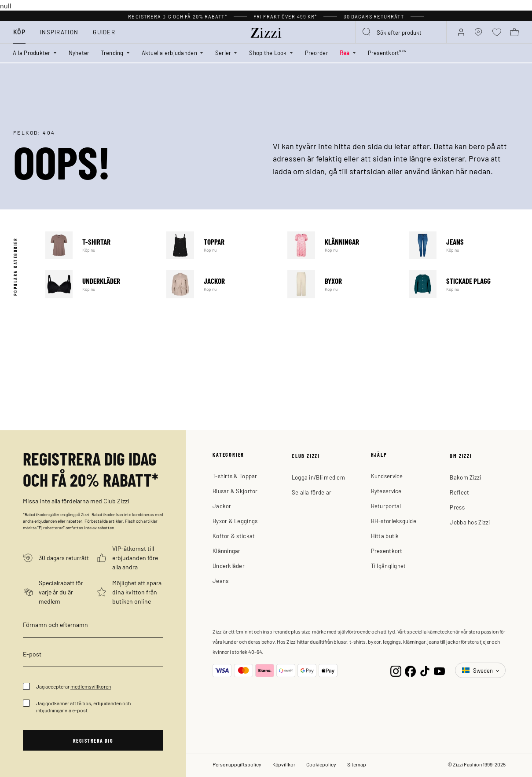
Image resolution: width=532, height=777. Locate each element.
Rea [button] (345, 53)
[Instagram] (396, 670)
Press (457, 507)
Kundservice (387, 476)
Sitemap (357, 764)
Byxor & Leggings (235, 521)
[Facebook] (410, 670)
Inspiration (59, 32)
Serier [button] (223, 53)
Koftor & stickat (234, 536)
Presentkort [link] (387, 52)
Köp (19, 32)
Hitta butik (385, 536)
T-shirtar (100, 245)
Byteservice (386, 491)
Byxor (342, 284)
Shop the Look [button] (268, 53)
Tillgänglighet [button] (389, 566)
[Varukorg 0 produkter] (514, 32)
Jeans (464, 245)
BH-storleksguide (394, 521)
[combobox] (401, 32)
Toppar (221, 245)
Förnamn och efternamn (55, 624)
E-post (32, 654)
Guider (104, 32)
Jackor (221, 284)
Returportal (386, 506)
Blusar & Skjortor (235, 491)
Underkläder (100, 284)
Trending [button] (112, 53)
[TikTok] (425, 670)
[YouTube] (439, 670)
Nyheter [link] (79, 53)
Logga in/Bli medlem (318, 477)
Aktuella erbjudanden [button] (169, 53)
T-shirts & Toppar (235, 476)
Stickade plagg (464, 284)
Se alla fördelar (312, 492)
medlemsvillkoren (91, 686)
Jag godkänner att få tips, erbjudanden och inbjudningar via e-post (83, 707)
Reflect (459, 492)
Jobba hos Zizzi (470, 522)
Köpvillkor (284, 764)
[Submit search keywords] (367, 32)
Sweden (478, 670)
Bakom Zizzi (465, 477)
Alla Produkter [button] (32, 53)
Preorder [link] (317, 53)
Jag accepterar (73, 686)
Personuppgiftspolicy (237, 764)
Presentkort (387, 551)
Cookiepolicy (321, 764)
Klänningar (342, 245)
